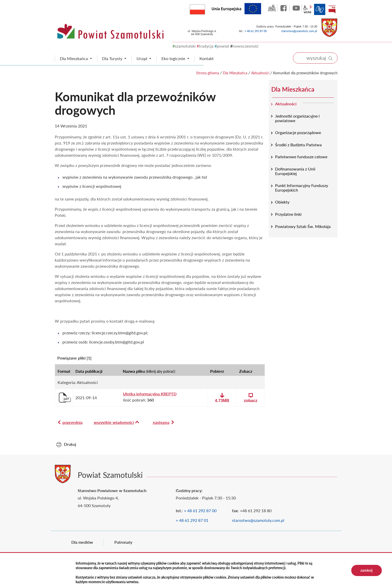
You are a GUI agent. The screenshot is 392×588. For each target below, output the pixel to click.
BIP (332, 9)
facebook (284, 8)
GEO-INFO (272, 8)
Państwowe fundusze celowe (301, 157)
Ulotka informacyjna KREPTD (150, 394)
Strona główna (208, 73)
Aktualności (260, 73)
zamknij (367, 570)
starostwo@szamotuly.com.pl (299, 31)
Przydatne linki (288, 214)
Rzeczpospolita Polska (205, 8)
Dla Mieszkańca (235, 73)
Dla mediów (82, 542)
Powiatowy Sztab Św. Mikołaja (303, 226)
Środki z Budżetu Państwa (298, 145)
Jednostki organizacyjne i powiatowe (297, 118)
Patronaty (123, 542)
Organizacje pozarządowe (298, 132)
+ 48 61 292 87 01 (192, 520)
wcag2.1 (307, 9)
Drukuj (70, 444)
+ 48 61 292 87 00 (256, 31)
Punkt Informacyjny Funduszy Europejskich (302, 188)
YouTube (296, 8)
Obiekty (282, 202)
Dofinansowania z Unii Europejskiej (295, 171)
